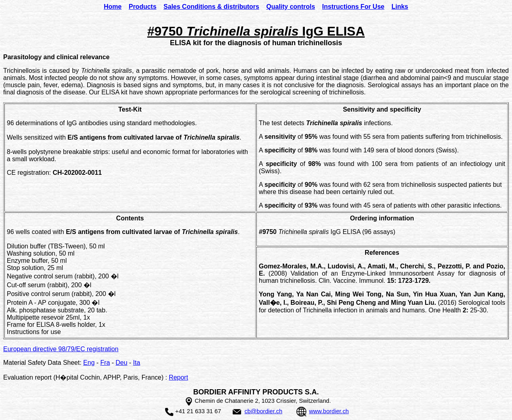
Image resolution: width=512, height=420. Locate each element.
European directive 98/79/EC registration (61, 349)
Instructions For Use (353, 7)
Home (112, 7)
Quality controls (291, 7)
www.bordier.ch (329, 411)
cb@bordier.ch (263, 411)
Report (178, 377)
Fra (105, 363)
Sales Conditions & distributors (211, 7)
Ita (137, 363)
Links (400, 7)
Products (143, 7)
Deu (121, 363)
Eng (89, 363)
